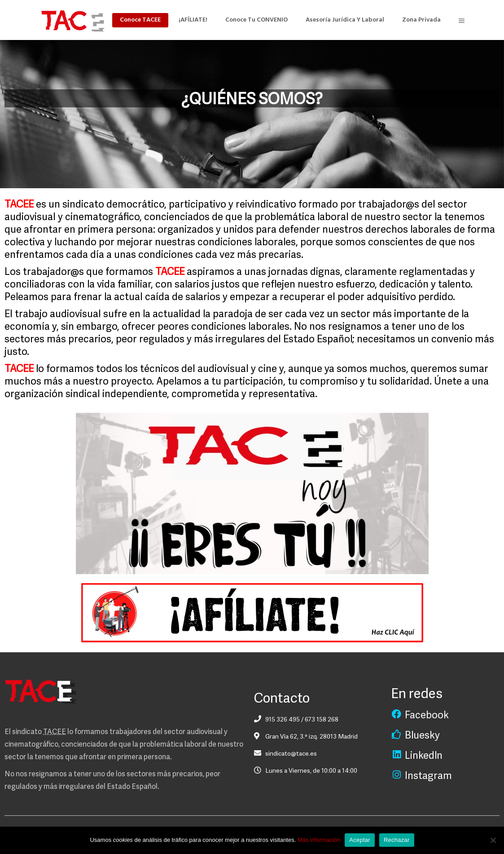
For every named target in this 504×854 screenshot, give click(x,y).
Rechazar (397, 840)
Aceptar (360, 840)
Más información (319, 840)
